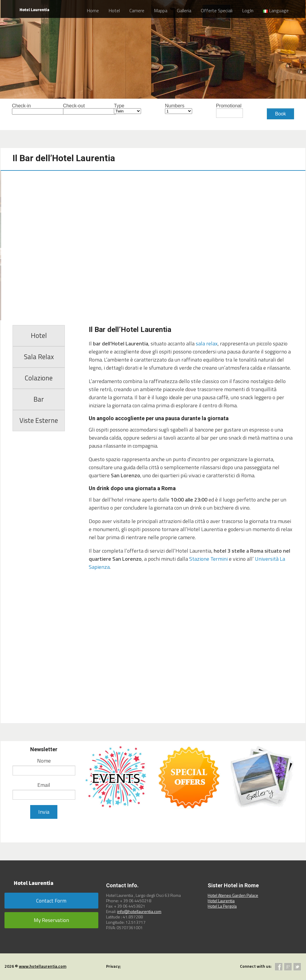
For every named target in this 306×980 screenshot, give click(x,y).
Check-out (77, 109)
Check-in (26, 109)
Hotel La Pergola (222, 906)
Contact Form (51, 901)
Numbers (179, 109)
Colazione (39, 378)
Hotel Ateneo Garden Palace (233, 895)
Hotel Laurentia (221, 901)
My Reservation (51, 920)
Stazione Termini (208, 559)
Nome (44, 761)
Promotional (230, 111)
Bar (39, 399)
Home (93, 10)
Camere (137, 10)
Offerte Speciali (217, 10)
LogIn (248, 10)
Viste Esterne (39, 420)
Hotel (114, 10)
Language (276, 10)
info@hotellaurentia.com (139, 911)
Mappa (161, 10)
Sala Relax (39, 357)
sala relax (207, 343)
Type (127, 109)
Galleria (184, 10)
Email (44, 785)
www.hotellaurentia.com (43, 966)
